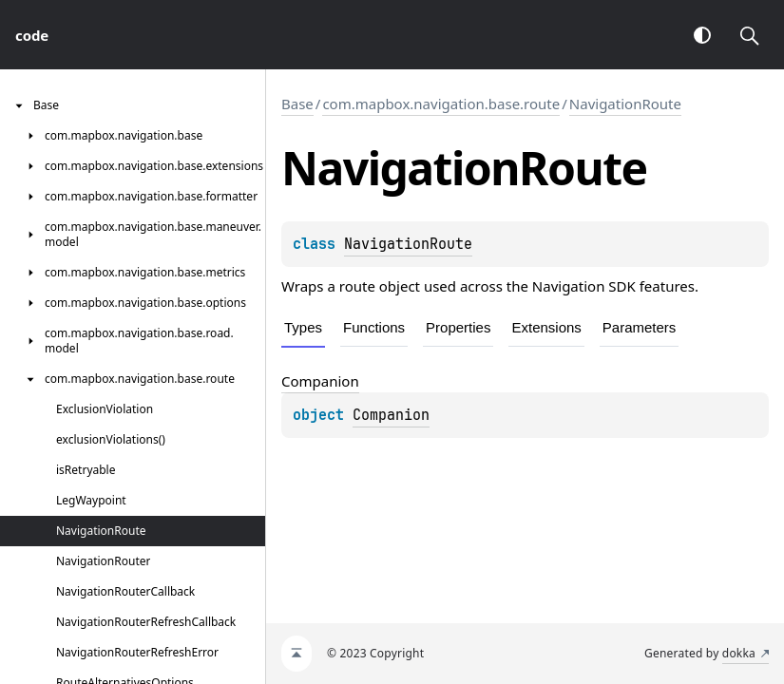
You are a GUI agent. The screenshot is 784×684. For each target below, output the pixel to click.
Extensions (546, 327)
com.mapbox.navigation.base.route (441, 104)
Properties (458, 327)
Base (297, 104)
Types (303, 327)
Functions (374, 327)
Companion (391, 415)
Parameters (640, 327)
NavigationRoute (625, 104)
